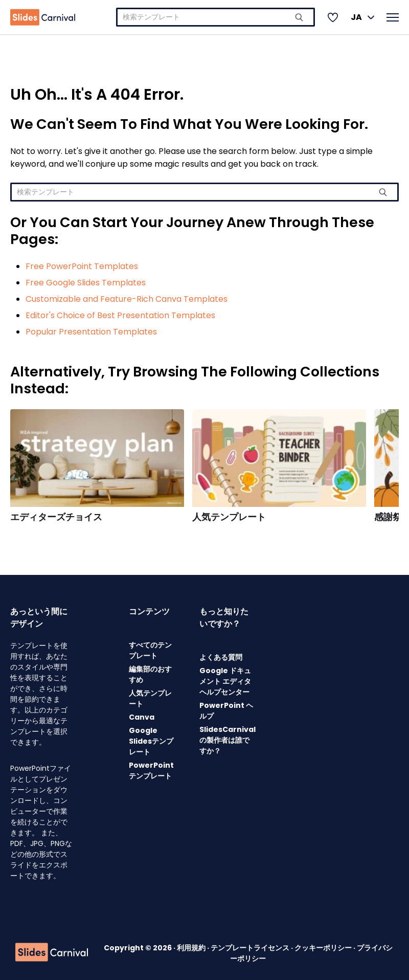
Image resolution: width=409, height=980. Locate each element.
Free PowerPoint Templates (82, 266)
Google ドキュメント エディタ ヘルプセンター (225, 681)
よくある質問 (221, 657)
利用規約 (192, 948)
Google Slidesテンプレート (151, 741)
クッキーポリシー (324, 948)
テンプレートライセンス (251, 948)
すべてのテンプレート (150, 650)
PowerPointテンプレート (151, 771)
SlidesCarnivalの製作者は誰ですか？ (228, 740)
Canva (142, 717)
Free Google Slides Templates (86, 283)
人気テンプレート (229, 517)
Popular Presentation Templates (91, 332)
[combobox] (215, 17)
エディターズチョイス (56, 517)
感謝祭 (388, 517)
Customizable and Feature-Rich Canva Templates (127, 299)
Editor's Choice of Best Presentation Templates (120, 315)
